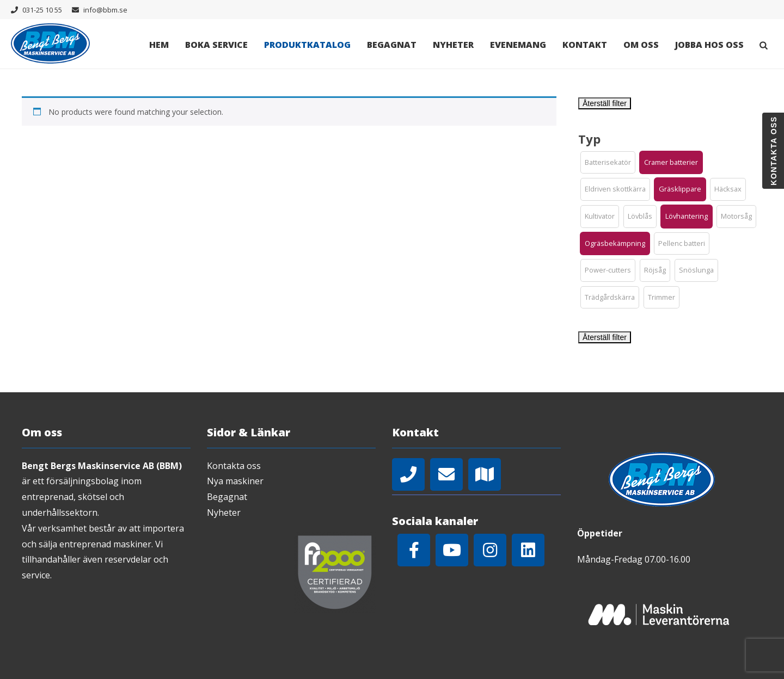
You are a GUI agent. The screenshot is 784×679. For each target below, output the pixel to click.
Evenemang (518, 45)
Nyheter (453, 45)
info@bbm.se (105, 10)
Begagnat (392, 45)
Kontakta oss (234, 466)
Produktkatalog (307, 45)
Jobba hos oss (709, 45)
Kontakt (585, 45)
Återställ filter (605, 103)
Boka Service (216, 45)
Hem (159, 45)
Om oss (641, 45)
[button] (608, 163)
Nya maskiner (235, 481)
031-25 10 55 (42, 10)
